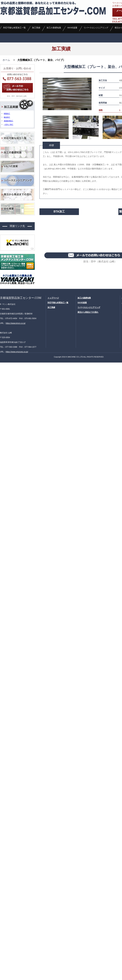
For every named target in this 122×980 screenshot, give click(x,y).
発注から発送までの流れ (88, 343)
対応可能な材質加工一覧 (14, 47)
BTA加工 (59, 243)
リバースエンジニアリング (96, 47)
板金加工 (7, 148)
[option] (67, 125)
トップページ (53, 329)
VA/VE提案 (72, 47)
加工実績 (36, 47)
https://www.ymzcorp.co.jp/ (17, 383)
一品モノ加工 (9, 156)
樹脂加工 (7, 145)
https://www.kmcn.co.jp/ (16, 354)
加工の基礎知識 (54, 47)
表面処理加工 (9, 152)
